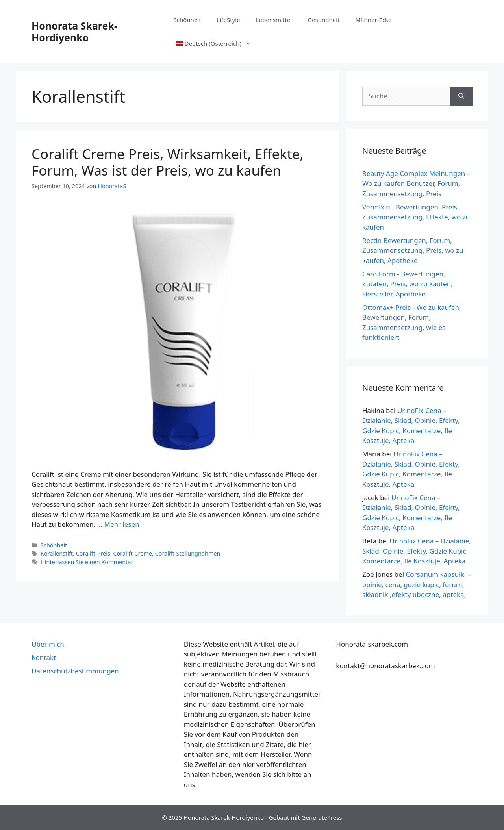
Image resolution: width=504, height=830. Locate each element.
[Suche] (461, 96)
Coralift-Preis (93, 553)
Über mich (48, 644)
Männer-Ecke (374, 20)
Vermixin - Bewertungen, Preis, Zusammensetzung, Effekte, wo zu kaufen (416, 217)
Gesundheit (323, 20)
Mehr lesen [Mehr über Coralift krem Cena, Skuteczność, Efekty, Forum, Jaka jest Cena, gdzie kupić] (121, 524)
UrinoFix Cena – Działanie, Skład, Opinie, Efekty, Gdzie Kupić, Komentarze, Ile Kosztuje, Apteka (417, 551)
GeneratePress (322, 817)
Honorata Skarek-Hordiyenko (74, 31)
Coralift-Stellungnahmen (188, 553)
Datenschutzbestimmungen (75, 671)
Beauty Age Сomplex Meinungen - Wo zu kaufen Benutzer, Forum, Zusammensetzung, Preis (416, 183)
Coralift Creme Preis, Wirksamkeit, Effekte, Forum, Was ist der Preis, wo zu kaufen (168, 162)
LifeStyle (229, 20)
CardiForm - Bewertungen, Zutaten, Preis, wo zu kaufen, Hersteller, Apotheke (408, 284)
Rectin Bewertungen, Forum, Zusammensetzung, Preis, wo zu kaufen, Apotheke (413, 250)
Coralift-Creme (132, 553)
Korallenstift (57, 553)
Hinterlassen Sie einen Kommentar (87, 562)
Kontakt (44, 657)
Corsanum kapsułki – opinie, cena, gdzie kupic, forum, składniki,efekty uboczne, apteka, (417, 584)
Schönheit (187, 20)
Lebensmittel (274, 20)
